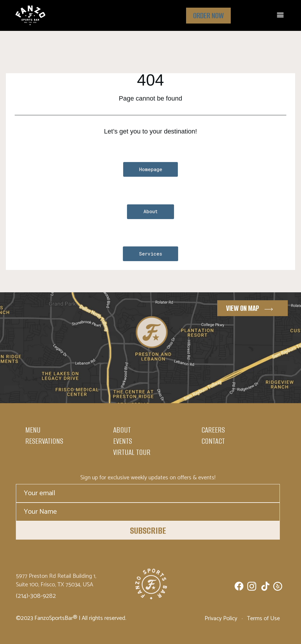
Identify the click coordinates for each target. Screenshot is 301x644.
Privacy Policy (222, 619)
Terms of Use (263, 619)
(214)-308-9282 (36, 595)
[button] (280, 15)
